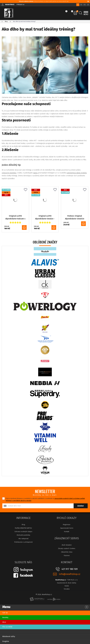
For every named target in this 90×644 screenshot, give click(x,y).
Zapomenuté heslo (67, 528)
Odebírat (81, 506)
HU (85, 5)
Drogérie (6, 641)
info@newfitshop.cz (70, 574)
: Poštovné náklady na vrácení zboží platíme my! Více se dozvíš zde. (44, 1)
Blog (23, 525)
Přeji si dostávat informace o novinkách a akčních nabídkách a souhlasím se (45, 500)
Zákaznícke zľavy (67, 552)
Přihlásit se (20, 4)
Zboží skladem (67, 545)
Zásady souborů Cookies (67, 548)
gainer (36, 173)
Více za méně (7, 627)
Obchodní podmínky (23, 535)
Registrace (67, 525)
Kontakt (67, 532)
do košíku (24, 227)
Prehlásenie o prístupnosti (23, 542)
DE (88, 5)
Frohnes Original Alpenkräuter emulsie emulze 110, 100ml (75, 217)
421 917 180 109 (70, 569)
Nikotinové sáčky (9, 636)
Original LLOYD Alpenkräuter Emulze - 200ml (45, 217)
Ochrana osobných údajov (23, 532)
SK (81, 5)
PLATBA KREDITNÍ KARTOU (23, 528)
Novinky (5, 617)
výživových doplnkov (9, 173)
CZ (78, 5)
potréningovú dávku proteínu (77, 173)
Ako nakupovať (23, 539)
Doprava (67, 555)
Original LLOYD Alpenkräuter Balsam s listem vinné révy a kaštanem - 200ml (15, 217)
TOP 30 (5, 613)
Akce (4, 622)
